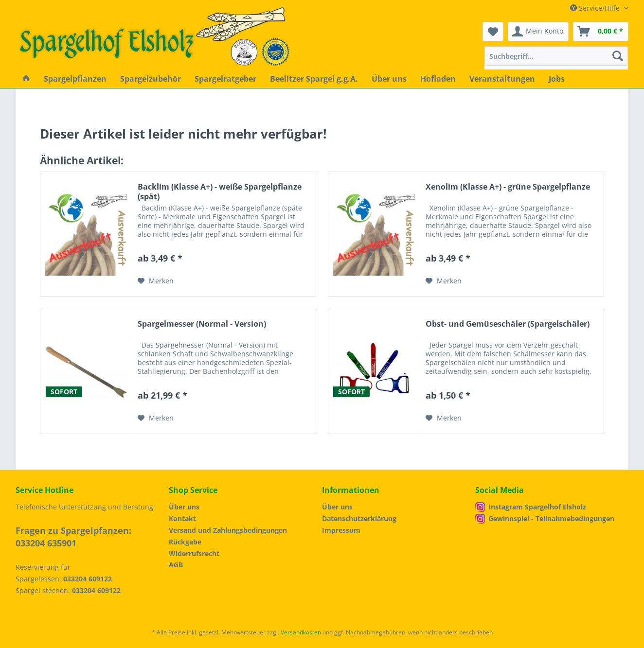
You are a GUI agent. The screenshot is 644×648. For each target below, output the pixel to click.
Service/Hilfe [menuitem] (596, 8)
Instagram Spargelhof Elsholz (537, 507)
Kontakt (182, 518)
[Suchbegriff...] (556, 56)
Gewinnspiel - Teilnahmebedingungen (551, 518)
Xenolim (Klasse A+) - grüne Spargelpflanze (508, 187)
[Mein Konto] (538, 32)
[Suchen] (618, 56)
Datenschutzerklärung (359, 518)
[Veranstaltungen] (502, 79)
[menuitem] (556, 61)
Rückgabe (185, 542)
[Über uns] (389, 79)
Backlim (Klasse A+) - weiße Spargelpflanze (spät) (220, 192)
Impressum (341, 530)
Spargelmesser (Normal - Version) (202, 324)
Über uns (184, 507)
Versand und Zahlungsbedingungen (228, 530)
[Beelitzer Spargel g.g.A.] (314, 79)
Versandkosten (301, 632)
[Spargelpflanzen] (75, 79)
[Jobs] (557, 79)
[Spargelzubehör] (151, 79)
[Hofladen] (438, 79)
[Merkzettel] (493, 32)
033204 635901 (46, 543)
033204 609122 (88, 579)
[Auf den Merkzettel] (156, 281)
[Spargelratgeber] (225, 79)
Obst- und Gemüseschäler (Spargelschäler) (508, 324)
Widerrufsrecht (194, 553)
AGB (176, 565)
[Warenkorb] (601, 32)
